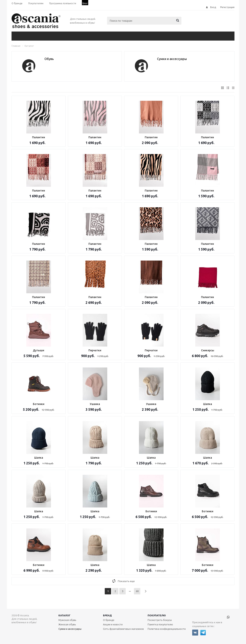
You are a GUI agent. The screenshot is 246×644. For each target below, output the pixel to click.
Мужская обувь (67, 620)
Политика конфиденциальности (167, 629)
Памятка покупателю (160, 624)
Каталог (64, 615)
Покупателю (157, 615)
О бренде (109, 620)
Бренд (107, 615)
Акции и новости (113, 624)
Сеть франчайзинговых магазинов (123, 629)
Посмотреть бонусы (160, 620)
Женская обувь (67, 624)
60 (137, 591)
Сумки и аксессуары (70, 629)
